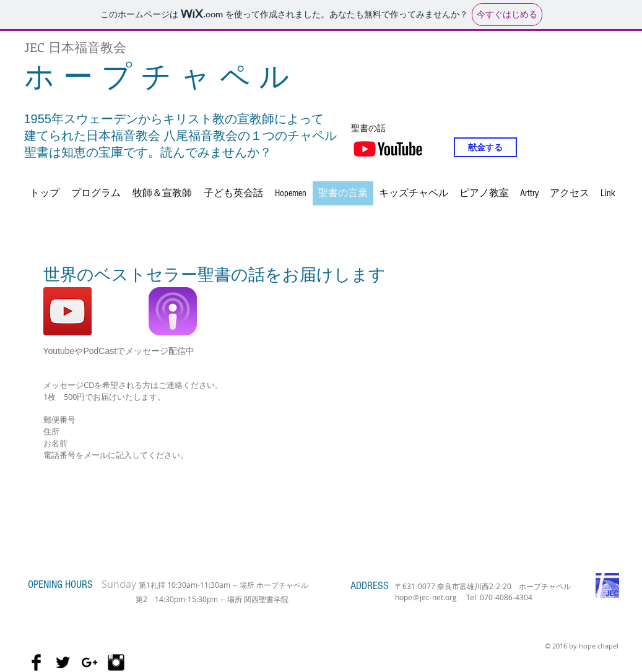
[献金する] (485, 147)
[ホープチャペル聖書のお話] (67, 311)
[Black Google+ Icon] (89, 662)
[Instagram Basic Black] (116, 662)
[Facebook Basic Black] (36, 662)
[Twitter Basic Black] (63, 662)
